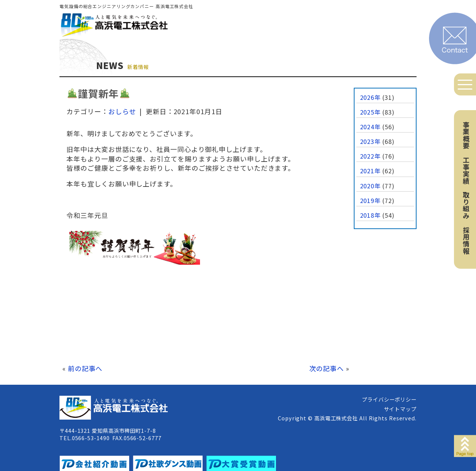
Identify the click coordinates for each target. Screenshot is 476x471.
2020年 (370, 186)
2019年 (370, 200)
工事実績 (466, 170)
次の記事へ (327, 368)
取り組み (466, 205)
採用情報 (466, 240)
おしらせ (122, 111)
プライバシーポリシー (389, 399)
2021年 (370, 171)
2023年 (370, 141)
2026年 (370, 97)
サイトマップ (400, 409)
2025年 (370, 112)
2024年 (370, 127)
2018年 (370, 215)
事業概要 (466, 135)
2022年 (370, 156)
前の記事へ (85, 368)
